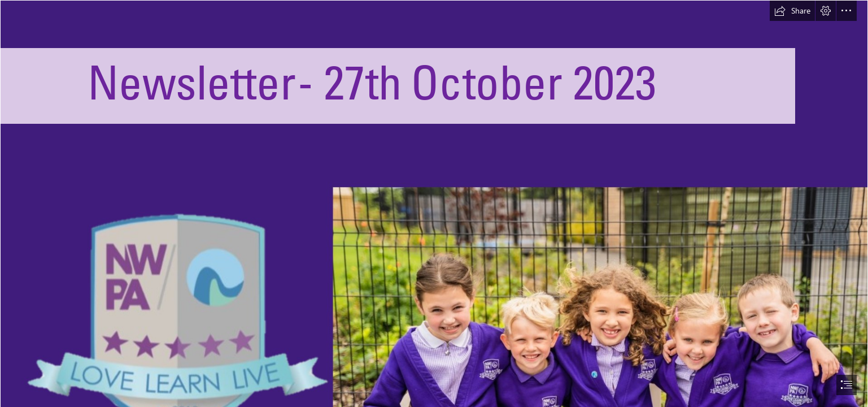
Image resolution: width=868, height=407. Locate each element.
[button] (792, 11)
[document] (434, 203)
